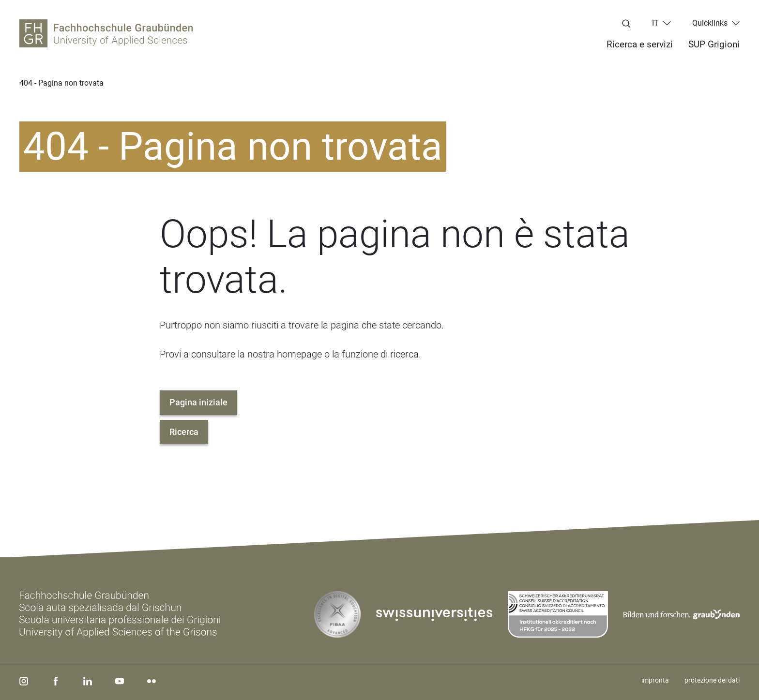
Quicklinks (710, 23)
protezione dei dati (712, 680)
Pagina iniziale (198, 402)
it (655, 23)
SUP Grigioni (714, 44)
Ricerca (184, 432)
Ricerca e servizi (640, 44)
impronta (655, 680)
